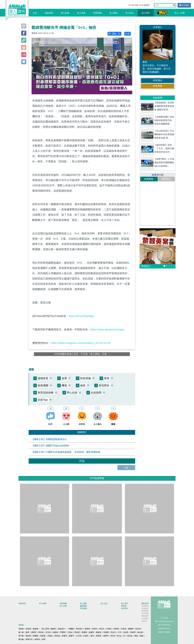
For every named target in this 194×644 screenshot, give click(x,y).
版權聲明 (145, 611)
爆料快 (144, 621)
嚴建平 (72, 636)
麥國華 (131, 629)
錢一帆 (21, 632)
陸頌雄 (57, 636)
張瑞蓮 (28, 629)
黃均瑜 (21, 636)
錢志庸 (28, 636)
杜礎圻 (86, 636)
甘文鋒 (79, 636)
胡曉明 (34, 632)
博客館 (124, 606)
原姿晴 (116, 629)
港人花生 (130, 13)
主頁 (35, 13)
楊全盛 (140, 632)
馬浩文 (102, 629)
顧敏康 (36, 629)
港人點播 (65, 13)
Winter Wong (116, 636)
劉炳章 (87, 629)
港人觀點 (113, 13)
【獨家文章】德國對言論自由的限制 (50, 446)
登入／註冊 (180, 13)
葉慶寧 (91, 632)
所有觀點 (83, 608)
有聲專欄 (97, 13)
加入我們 (145, 613)
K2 (124, 636)
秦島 (27, 632)
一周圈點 (70, 629)
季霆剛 (63, 632)
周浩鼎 (41, 632)
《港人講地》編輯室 (48, 629)
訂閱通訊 (184, 5)
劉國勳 (36, 636)
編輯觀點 (83, 606)
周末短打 (79, 629)
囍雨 (44, 639)
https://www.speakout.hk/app (107, 330)
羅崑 (136, 636)
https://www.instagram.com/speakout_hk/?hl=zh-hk (81, 343)
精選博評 (166, 179)
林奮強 (37, 639)
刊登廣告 (145, 619)
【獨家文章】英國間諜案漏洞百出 (49, 439)
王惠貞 (70, 632)
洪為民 (126, 632)
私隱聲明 (145, 606)
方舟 (119, 632)
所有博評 (158, 80)
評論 (126, 468)
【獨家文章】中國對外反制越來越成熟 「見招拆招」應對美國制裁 (66, 452)
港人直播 (81, 13)
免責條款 (145, 608)
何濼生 (109, 629)
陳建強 (99, 632)
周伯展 (77, 632)
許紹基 (124, 629)
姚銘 (142, 636)
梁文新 (130, 636)
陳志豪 (21, 639)
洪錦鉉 (50, 636)
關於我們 (145, 603)
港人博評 (146, 13)
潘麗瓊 (84, 632)
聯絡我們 (145, 616)
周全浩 (113, 632)
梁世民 (95, 629)
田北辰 (48, 632)
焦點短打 (61, 629)
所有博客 (158, 86)
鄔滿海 (55, 632)
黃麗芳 (64, 636)
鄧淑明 (133, 632)
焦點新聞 (49, 13)
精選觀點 (149, 179)
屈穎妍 (21, 629)
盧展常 (106, 636)
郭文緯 (138, 629)
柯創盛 (43, 636)
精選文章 (29, 639)
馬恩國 (106, 632)
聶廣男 (99, 636)
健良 (92, 636)
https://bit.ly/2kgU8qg (81, 316)
